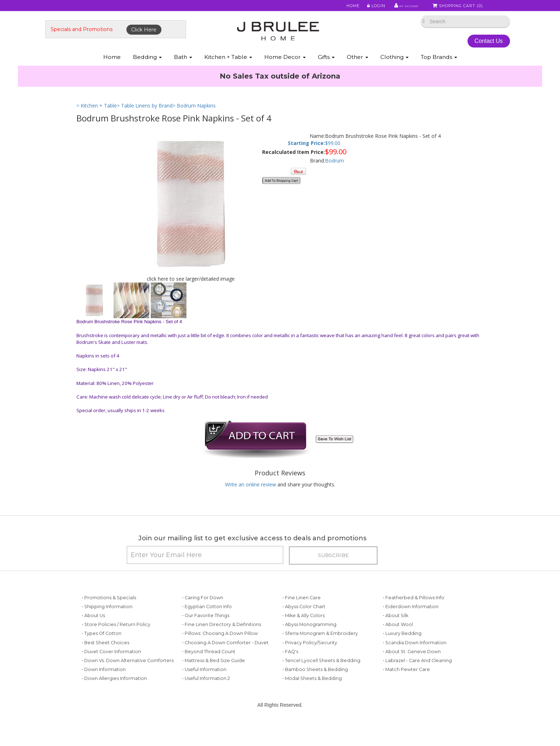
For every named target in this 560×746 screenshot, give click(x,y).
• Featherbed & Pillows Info (414, 619)
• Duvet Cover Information (111, 673)
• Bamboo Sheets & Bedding (315, 691)
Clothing (394, 71)
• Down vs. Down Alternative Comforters (128, 682)
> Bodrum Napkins (194, 121)
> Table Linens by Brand (145, 121)
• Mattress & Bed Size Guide (214, 682)
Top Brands (439, 71)
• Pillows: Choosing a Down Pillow (220, 655)
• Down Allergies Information (114, 700)
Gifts (326, 71)
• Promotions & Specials (109, 619)
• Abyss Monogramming (309, 647)
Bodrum (334, 176)
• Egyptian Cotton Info (207, 628)
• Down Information (104, 691)
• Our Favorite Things (206, 637)
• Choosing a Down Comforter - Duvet (225, 664)
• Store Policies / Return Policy (116, 647)
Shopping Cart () (458, 7)
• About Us (93, 637)
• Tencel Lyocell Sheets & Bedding (321, 682)
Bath (183, 71)
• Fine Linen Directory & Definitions (222, 647)
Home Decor (285, 71)
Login (364, 7)
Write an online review (251, 499)
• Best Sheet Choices (106, 664)
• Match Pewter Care (406, 691)
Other (357, 71)
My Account (398, 7)
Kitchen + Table (228, 71)
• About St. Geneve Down (412, 673)
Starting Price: (306, 158)
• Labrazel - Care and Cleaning (417, 682)
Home (341, 7)
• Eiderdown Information (411, 628)
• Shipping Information (107, 628)
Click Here (175, 38)
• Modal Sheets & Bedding (312, 700)
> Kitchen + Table (97, 121)
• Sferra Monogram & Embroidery (320, 655)
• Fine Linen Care (302, 619)
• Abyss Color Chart (304, 628)
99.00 (334, 158)
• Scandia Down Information (415, 664)
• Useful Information (204, 691)
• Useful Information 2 (206, 700)
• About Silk (396, 637)
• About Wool (398, 647)
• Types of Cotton (102, 655)
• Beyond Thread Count (209, 673)
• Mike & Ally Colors (304, 637)
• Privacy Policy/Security (310, 664)
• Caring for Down (203, 619)
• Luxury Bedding (402, 655)
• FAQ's (290, 673)
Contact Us (462, 49)
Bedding (147, 71)
